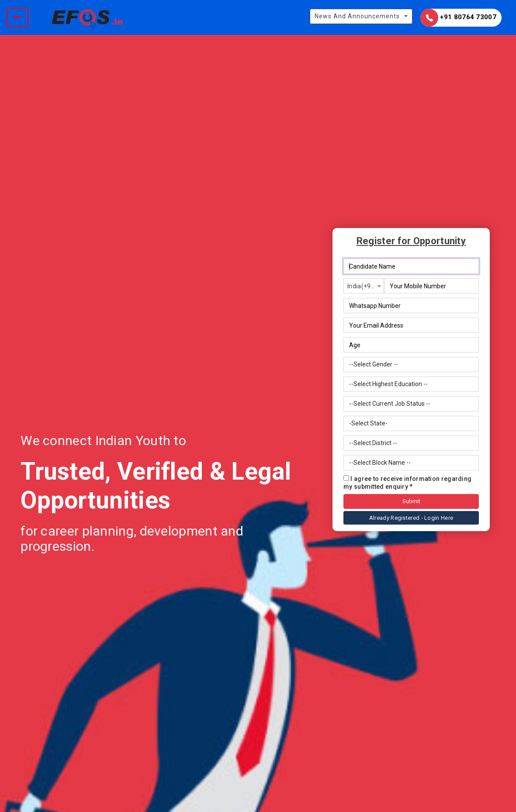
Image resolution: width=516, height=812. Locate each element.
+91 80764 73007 (458, 18)
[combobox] (364, 286)
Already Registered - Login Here (411, 518)
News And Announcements (357, 16)
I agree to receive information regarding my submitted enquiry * (407, 483)
